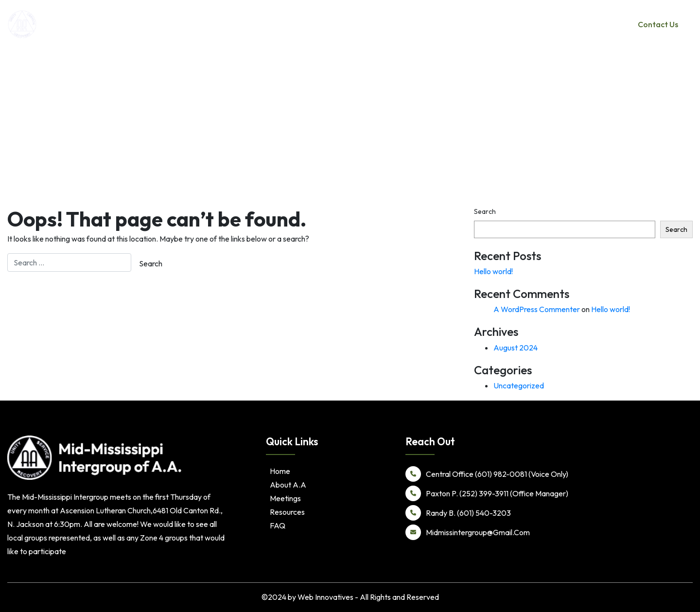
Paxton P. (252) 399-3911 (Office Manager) (487, 493)
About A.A (494, 24)
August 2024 (516, 348)
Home (455, 24)
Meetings (545, 24)
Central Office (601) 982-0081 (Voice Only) (487, 474)
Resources (589, 24)
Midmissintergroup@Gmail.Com (468, 532)
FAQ (278, 525)
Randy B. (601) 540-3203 (458, 513)
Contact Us (658, 24)
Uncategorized (519, 385)
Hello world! (493, 271)
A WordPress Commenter (537, 309)
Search (485, 211)
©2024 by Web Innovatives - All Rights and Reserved (350, 597)
